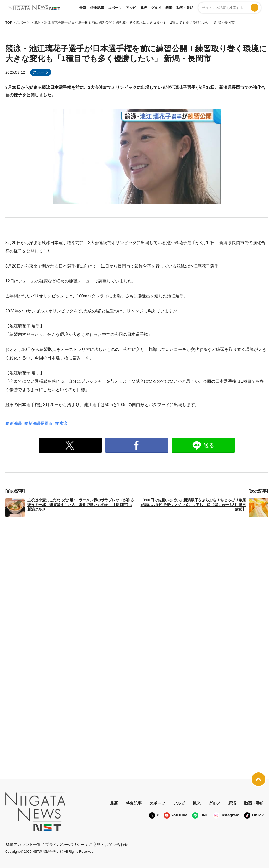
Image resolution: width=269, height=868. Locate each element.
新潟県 (16, 423)
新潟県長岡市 (40, 423)
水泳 (63, 423)
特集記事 (97, 8)
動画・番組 (185, 8)
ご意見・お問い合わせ (108, 844)
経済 (169, 8)
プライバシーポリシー (65, 844)
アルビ (131, 8)
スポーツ (115, 8)
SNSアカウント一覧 (23, 844)
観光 (144, 8)
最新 (83, 8)
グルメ (156, 8)
